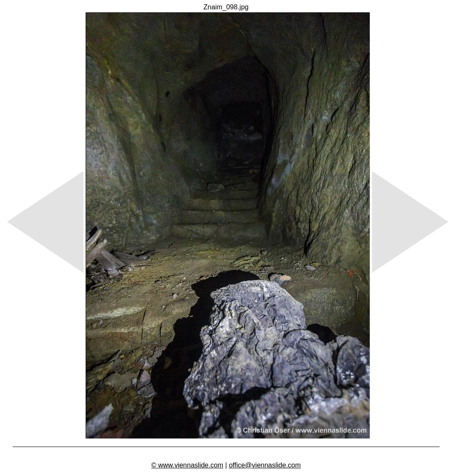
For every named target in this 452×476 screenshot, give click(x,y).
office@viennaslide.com (265, 465)
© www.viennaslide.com (187, 465)
